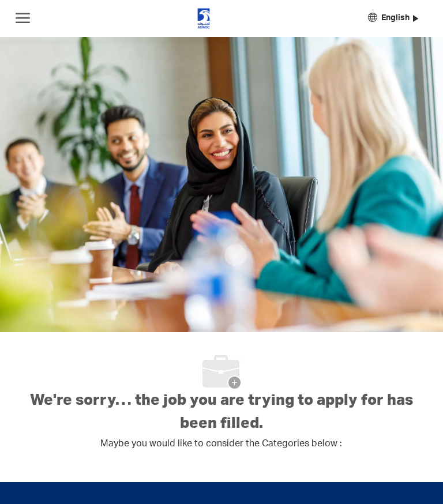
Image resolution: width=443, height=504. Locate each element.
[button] (393, 19)
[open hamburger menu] (23, 18)
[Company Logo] (204, 18)
